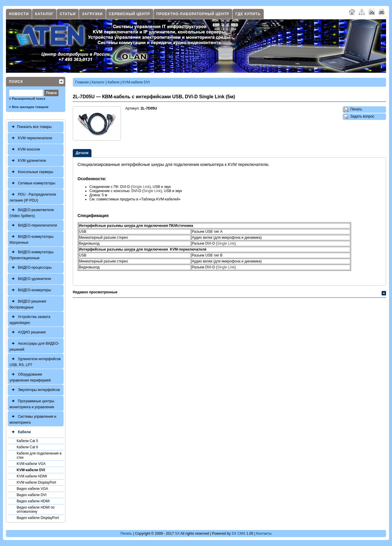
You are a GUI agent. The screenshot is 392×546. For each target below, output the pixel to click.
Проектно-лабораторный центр (193, 14)
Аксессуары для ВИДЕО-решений (34, 346)
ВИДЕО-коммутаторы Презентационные (31, 254)
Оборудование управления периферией (30, 377)
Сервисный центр (130, 14)
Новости (19, 14)
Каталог (44, 14)
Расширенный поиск (29, 99)
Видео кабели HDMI (33, 501)
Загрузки (92, 14)
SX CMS (238, 534)
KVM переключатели (31, 138)
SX (177, 534)
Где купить (248, 14)
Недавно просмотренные (95, 292)
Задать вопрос (359, 117)
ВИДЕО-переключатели (33, 225)
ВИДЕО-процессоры (31, 268)
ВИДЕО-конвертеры (30, 290)
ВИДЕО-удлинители (30, 279)
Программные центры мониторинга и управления (32, 403)
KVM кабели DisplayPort (36, 482)
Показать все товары (31, 127)
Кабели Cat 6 (27, 447)
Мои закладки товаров (30, 107)
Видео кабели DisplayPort (38, 518)
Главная (82, 82)
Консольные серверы (31, 172)
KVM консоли (25, 149)
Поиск (16, 82)
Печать (353, 110)
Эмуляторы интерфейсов (35, 390)
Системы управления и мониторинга (33, 419)
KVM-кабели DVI (31, 470)
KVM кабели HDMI (32, 476)
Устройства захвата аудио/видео (30, 319)
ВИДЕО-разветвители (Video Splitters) (32, 212)
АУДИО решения (28, 332)
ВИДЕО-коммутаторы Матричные (31, 239)
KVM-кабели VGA (31, 464)
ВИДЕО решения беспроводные (28, 304)
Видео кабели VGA (32, 489)
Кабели (20, 432)
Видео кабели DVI (32, 495)
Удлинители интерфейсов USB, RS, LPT (35, 361)
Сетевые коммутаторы (32, 183)
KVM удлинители (28, 161)
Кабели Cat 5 (27, 441)
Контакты (264, 534)
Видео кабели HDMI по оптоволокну (36, 509)
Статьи (68, 14)
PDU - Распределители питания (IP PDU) (33, 197)
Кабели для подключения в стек (39, 455)
